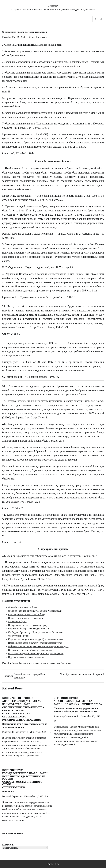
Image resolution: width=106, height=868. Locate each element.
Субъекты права (14, 717)
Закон (15, 663)
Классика (72, 704)
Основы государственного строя (22, 783)
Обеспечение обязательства (23, 707)
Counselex (53, 6)
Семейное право (64, 663)
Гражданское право (29, 663)
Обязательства (13, 710)
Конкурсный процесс (18, 698)
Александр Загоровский (66, 716)
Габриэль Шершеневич (14, 732)
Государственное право (20, 773)
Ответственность (15, 714)
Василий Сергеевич (12, 796)
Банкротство (12, 704)
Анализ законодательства (21, 701)
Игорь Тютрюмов (38, 37)
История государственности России (24, 778)
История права (47, 663)
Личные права (92, 704)
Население (8, 791)
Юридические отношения (22, 720)
